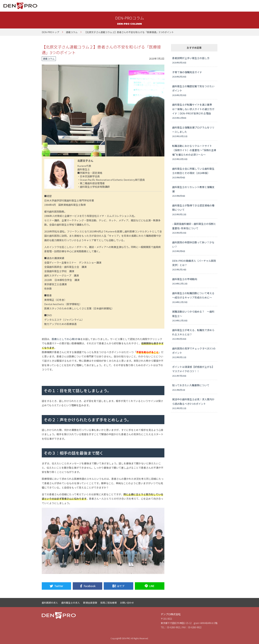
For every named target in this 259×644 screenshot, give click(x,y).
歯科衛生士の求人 (71, 603)
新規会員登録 (90, 603)
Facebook (90, 586)
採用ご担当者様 (109, 603)
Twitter (59, 586)
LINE (152, 586)
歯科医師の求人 (50, 603)
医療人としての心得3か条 (66, 339)
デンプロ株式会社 (171, 614)
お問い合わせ (127, 603)
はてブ (121, 586)
